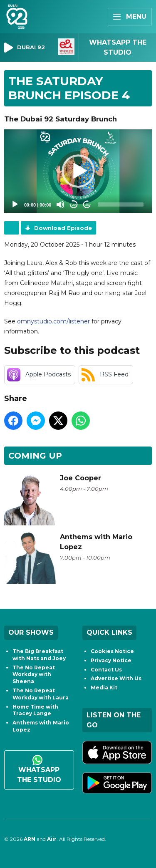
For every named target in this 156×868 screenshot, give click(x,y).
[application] (78, 171)
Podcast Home (12, 228)
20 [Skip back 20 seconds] (74, 205)
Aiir (52, 839)
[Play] (15, 204)
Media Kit (104, 688)
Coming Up (35, 456)
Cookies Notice (112, 651)
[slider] (121, 204)
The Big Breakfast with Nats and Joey (39, 655)
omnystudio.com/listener (53, 321)
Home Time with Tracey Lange (35, 710)
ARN (30, 839)
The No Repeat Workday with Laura (41, 694)
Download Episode (63, 228)
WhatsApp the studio (39, 769)
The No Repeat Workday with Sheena (34, 675)
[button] (78, 171)
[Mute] (60, 204)
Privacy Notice (111, 660)
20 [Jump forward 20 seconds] (87, 205)
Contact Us (106, 670)
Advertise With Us (116, 678)
